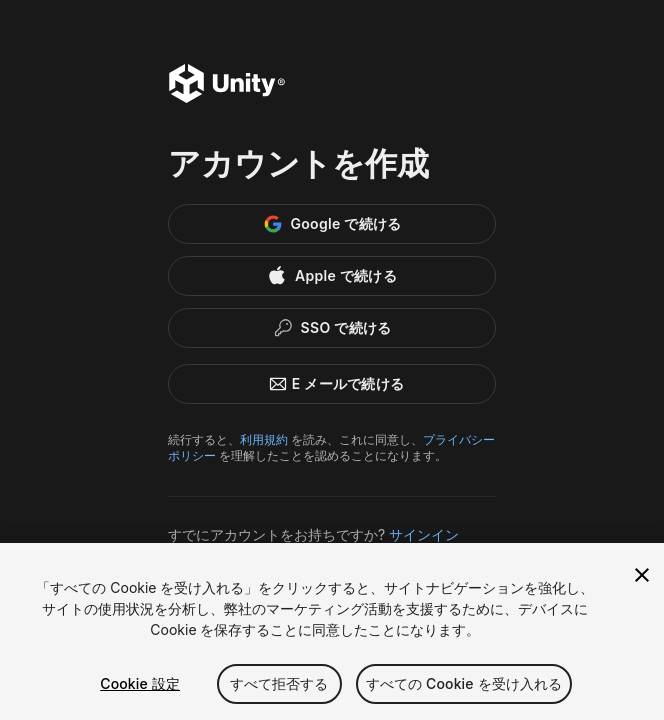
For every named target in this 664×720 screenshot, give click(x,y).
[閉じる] (642, 575)
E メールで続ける (332, 384)
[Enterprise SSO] (332, 328)
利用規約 (264, 439)
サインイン (424, 534)
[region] (332, 631)
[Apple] (332, 276)
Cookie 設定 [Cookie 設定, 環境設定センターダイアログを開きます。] (140, 683)
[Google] (332, 224)
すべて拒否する (279, 683)
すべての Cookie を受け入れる (464, 683)
